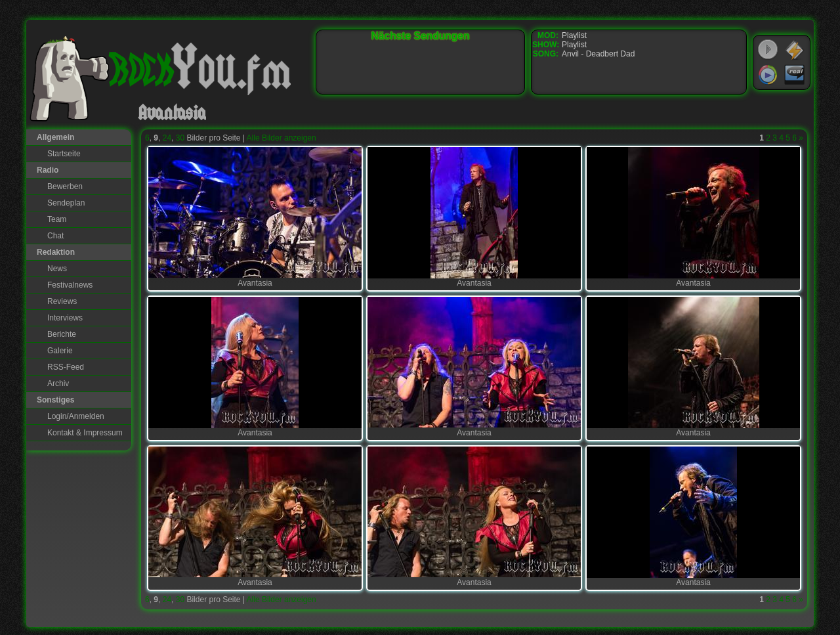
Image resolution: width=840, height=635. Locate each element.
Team (57, 219)
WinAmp (795, 50)
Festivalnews (70, 285)
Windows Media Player (768, 75)
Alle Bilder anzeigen (282, 138)
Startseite (64, 154)
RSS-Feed (66, 367)
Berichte (62, 334)
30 (180, 138)
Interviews (65, 318)
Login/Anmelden (76, 416)
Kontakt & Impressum (85, 433)
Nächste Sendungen (421, 36)
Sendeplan (66, 203)
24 (167, 138)
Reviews (62, 301)
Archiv (58, 383)
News (57, 269)
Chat (55, 236)
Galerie (60, 351)
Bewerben (65, 186)
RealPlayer (795, 75)
